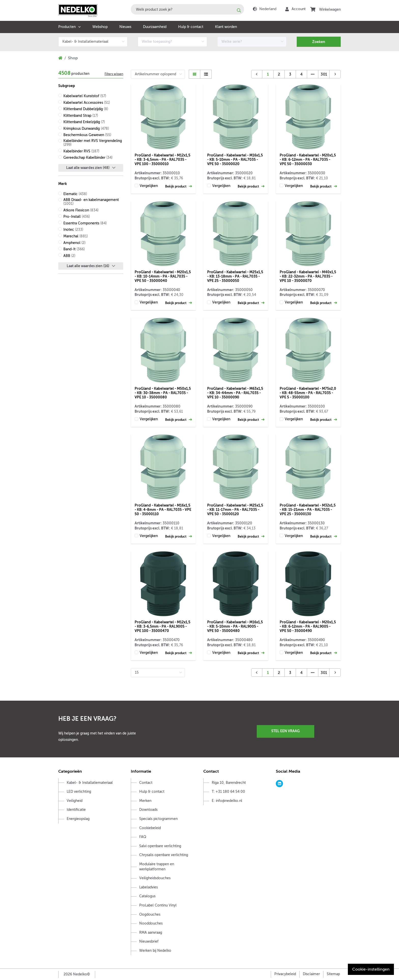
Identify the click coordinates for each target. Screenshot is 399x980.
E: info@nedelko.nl (227, 801)
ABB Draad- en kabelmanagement (91, 202)
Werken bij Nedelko (155, 951)
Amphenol (74, 243)
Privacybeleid (285, 974)
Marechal (76, 236)
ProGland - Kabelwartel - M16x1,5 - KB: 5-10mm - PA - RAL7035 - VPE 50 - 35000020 (235, 160)
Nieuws (125, 27)
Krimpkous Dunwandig (86, 129)
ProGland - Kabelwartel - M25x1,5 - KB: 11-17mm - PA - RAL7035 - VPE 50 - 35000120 (235, 510)
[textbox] (187, 9)
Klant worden (226, 27)
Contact (146, 783)
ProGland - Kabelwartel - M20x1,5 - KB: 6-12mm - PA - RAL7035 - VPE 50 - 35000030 (308, 160)
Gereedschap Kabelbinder (88, 158)
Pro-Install (77, 217)
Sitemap (333, 974)
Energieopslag (78, 819)
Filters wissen (114, 74)
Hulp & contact (191, 27)
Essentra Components (85, 223)
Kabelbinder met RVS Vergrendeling (93, 143)
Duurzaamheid (155, 27)
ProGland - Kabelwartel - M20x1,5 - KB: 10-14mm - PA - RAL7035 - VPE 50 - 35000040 (163, 276)
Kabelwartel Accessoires (87, 103)
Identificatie (76, 810)
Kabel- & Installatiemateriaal (90, 783)
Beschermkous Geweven (87, 135)
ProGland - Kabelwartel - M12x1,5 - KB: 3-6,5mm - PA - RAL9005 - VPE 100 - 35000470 (162, 626)
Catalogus (147, 896)
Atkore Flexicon (81, 210)
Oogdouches (150, 914)
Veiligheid (75, 801)
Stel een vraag (286, 731)
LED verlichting (79, 792)
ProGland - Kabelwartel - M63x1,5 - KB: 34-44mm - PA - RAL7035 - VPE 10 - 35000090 (235, 393)
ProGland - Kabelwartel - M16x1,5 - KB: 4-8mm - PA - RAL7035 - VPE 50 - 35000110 (163, 510)
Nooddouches (151, 923)
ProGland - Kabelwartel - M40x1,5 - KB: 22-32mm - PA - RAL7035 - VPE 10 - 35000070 (308, 276)
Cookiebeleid (150, 828)
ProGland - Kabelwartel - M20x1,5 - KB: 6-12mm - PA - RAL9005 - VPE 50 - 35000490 (308, 626)
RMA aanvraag (151, 933)
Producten (67, 27)
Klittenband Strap (81, 116)
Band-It (74, 249)
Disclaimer (311, 974)
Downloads (148, 810)
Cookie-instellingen (371, 969)
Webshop (100, 27)
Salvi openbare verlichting (160, 846)
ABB (69, 256)
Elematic (75, 194)
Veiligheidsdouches (155, 878)
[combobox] (187, 9)
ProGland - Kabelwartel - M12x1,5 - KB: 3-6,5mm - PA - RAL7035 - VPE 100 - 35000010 (162, 160)
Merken (145, 801)
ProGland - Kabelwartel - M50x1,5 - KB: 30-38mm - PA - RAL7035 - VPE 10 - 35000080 (163, 393)
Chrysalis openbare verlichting (164, 855)
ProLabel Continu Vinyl (158, 905)
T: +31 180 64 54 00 (228, 792)
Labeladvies (148, 887)
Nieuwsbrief (149, 941)
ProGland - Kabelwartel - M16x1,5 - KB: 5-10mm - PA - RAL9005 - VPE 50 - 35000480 (235, 626)
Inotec (73, 230)
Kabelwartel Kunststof (85, 96)
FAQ (143, 837)
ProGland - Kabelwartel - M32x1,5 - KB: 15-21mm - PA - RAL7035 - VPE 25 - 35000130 (308, 510)
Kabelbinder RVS (81, 151)
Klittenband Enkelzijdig (84, 122)
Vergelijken (149, 186)
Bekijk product (179, 186)
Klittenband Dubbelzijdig (86, 109)
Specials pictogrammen (158, 819)
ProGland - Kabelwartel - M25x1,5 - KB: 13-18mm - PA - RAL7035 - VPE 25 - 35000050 (235, 276)
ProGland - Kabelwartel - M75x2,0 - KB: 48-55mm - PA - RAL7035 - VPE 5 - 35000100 (308, 393)
